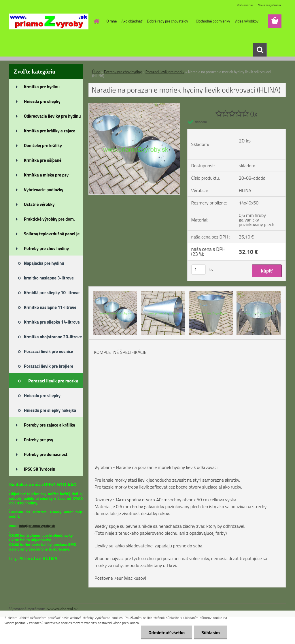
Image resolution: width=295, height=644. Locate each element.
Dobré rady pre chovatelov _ (169, 21)
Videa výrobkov (246, 21)
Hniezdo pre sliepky (42, 396)
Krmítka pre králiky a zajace (50, 131)
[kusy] (198, 270)
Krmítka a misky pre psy (46, 175)
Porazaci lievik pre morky (53, 381)
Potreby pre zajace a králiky (50, 425)
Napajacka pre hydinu (44, 263)
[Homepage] (96, 21)
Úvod (96, 72)
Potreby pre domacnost (46, 454)
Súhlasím (211, 632)
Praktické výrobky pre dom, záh (49, 221)
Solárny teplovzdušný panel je (52, 234)
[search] (260, 50)
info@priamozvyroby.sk (37, 526)
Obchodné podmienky (213, 21)
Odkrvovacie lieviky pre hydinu (52, 116)
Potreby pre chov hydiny (46, 248)
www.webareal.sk (63, 609)
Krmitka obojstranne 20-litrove (53, 337)
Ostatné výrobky (39, 204)
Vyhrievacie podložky (44, 190)
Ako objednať (132, 21)
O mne (112, 21)
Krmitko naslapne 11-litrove (50, 307)
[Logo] (49, 21)
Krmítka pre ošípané (43, 160)
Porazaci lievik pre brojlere (49, 366)
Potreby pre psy (39, 440)
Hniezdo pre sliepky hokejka (50, 410)
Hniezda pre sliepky (42, 101)
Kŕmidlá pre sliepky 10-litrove (52, 293)
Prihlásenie (245, 5)
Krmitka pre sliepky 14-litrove (52, 322)
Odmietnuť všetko (167, 632)
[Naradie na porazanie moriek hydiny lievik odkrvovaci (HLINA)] (134, 105)
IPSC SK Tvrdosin (40, 469)
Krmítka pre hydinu (42, 87)
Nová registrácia (269, 5)
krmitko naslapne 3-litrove (49, 278)
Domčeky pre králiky (43, 145)
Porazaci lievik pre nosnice (49, 351)
